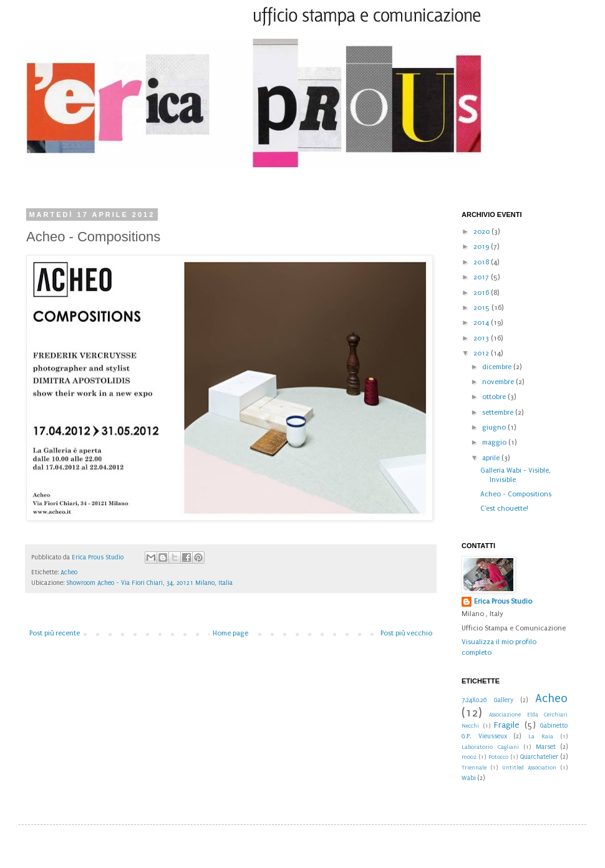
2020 (482, 232)
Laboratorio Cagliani (490, 747)
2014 (482, 323)
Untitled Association (530, 768)
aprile (492, 458)
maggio (495, 442)
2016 (482, 293)
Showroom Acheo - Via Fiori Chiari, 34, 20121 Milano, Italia (149, 583)
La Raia (541, 736)
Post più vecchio (406, 633)
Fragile (507, 725)
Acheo (69, 572)
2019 (482, 247)
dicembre (498, 367)
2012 (482, 353)
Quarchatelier (539, 757)
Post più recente (55, 633)
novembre (499, 382)
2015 (482, 308)
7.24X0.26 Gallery (487, 700)
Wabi (469, 778)
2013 (482, 338)
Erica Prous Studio (503, 601)
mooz (469, 757)
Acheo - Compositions (516, 494)
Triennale (474, 768)
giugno (495, 427)
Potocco (498, 757)
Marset (546, 747)
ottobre (495, 397)
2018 (482, 262)
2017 (482, 277)
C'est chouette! (504, 509)
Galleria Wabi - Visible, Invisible (515, 475)
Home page (230, 633)
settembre (499, 412)
